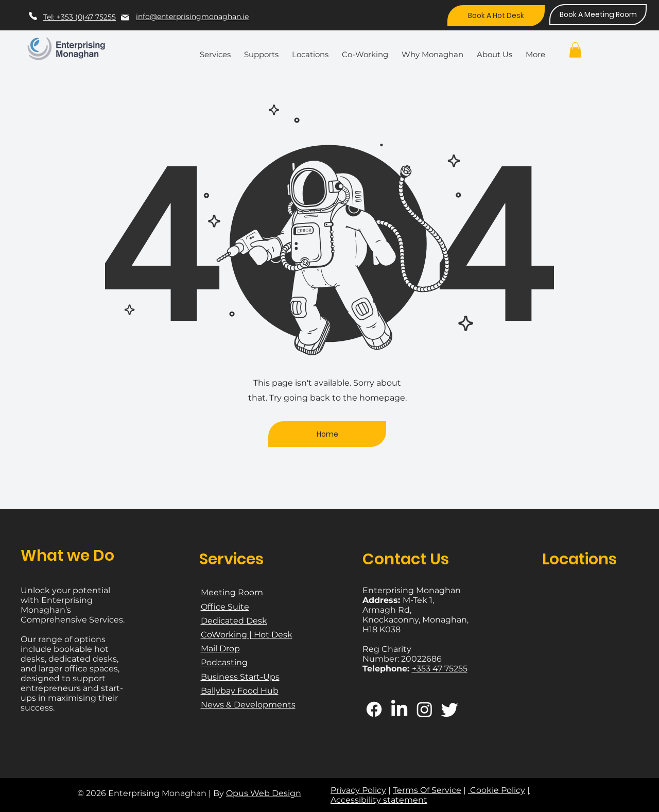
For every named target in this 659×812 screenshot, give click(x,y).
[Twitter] (450, 709)
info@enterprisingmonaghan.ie (192, 16)
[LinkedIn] (399, 709)
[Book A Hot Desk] (496, 16)
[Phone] (33, 16)
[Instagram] (424, 709)
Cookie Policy (497, 790)
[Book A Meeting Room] (598, 15)
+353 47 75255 (440, 669)
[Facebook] (374, 709)
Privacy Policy (358, 790)
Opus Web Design (264, 793)
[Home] (327, 434)
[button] (218, 50)
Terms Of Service (427, 790)
